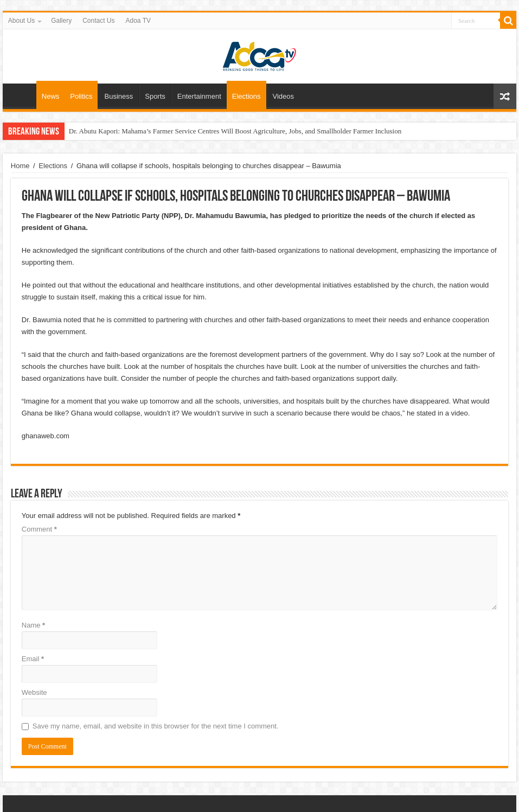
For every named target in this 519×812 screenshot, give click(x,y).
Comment (39, 529)
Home (22, 95)
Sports (155, 96)
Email (33, 659)
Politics (81, 96)
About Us (21, 21)
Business (118, 96)
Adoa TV (138, 21)
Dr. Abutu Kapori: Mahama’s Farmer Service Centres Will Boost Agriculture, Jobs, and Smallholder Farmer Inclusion (235, 131)
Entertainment (199, 96)
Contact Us (98, 21)
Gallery (61, 21)
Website (34, 692)
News (51, 96)
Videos (284, 96)
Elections (246, 96)
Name (33, 625)
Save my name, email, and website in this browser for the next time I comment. (156, 726)
